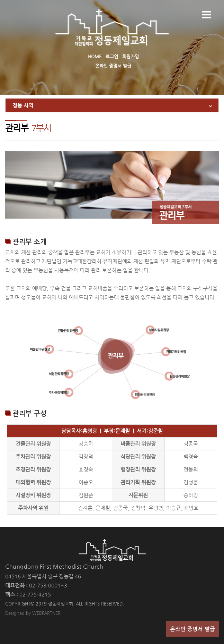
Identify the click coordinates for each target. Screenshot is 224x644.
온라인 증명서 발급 (113, 66)
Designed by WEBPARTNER (33, 613)
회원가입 (131, 56)
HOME (95, 56)
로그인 (112, 56)
